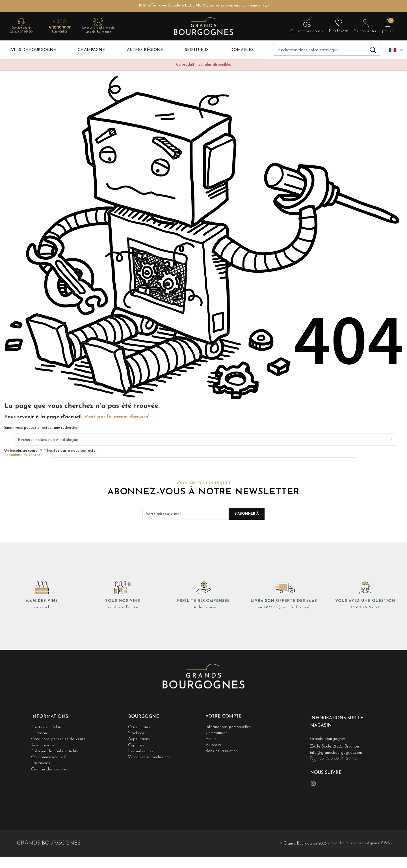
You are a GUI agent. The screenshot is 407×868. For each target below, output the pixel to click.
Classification (140, 726)
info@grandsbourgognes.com (337, 751)
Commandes (217, 732)
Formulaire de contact (23, 455)
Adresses (214, 743)
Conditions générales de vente (59, 737)
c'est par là (116, 417)
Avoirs (211, 737)
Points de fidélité (47, 726)
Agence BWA (378, 839)
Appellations (140, 737)
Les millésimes (141, 749)
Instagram (313, 781)
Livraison (39, 732)
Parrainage (41, 760)
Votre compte (224, 716)
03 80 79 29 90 (21, 32)
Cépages (136, 743)
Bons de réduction (222, 749)
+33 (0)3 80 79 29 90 (337, 757)
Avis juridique (43, 743)
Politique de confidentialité (56, 749)
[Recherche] (327, 50)
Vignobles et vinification (150, 754)
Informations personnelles (229, 726)
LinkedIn (326, 780)
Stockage (137, 732)
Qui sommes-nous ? (49, 754)
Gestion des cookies (50, 766)
